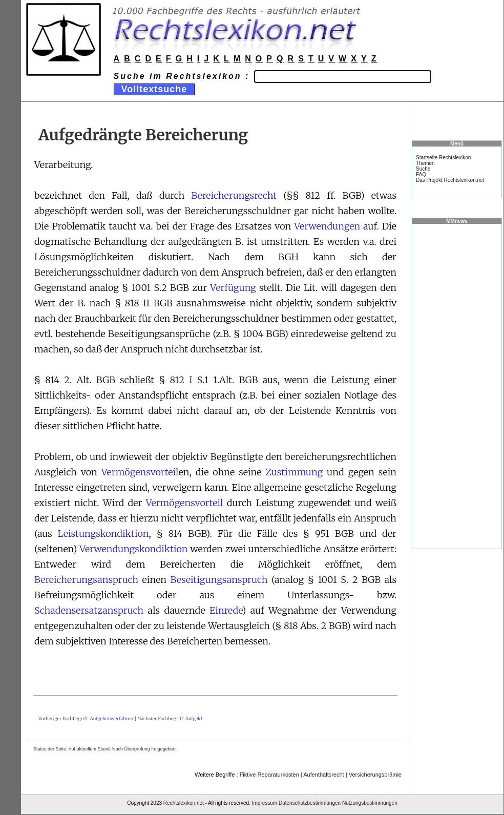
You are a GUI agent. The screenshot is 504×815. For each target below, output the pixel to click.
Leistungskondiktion (103, 534)
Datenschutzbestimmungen (310, 803)
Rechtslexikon (179, 803)
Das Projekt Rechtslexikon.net (450, 180)
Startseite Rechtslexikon (443, 158)
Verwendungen (327, 226)
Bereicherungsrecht (234, 195)
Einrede (226, 610)
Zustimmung (295, 472)
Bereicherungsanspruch (86, 580)
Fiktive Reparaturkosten (269, 775)
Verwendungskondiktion (133, 549)
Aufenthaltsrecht (324, 775)
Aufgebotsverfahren (112, 718)
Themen (425, 163)
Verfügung (233, 288)
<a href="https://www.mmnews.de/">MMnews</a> (457, 386)
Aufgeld (194, 718)
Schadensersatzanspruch (89, 610)
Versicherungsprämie (375, 775)
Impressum (265, 803)
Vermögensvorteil (140, 472)
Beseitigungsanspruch (219, 580)
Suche (423, 169)
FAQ (421, 174)
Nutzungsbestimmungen (370, 803)
